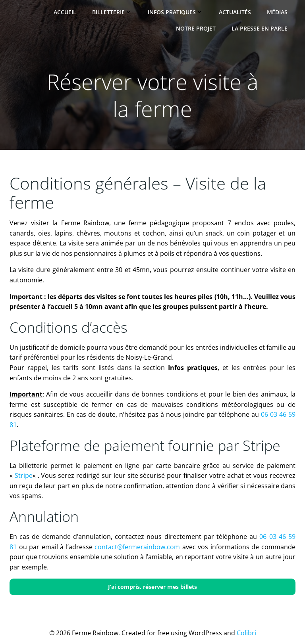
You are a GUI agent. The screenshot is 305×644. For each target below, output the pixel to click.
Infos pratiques (175, 12)
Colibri (246, 633)
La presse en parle (260, 28)
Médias (277, 12)
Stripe (24, 475)
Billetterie (112, 12)
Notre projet (196, 28)
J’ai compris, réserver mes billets (152, 587)
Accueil (65, 12)
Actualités (235, 12)
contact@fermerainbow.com (137, 547)
